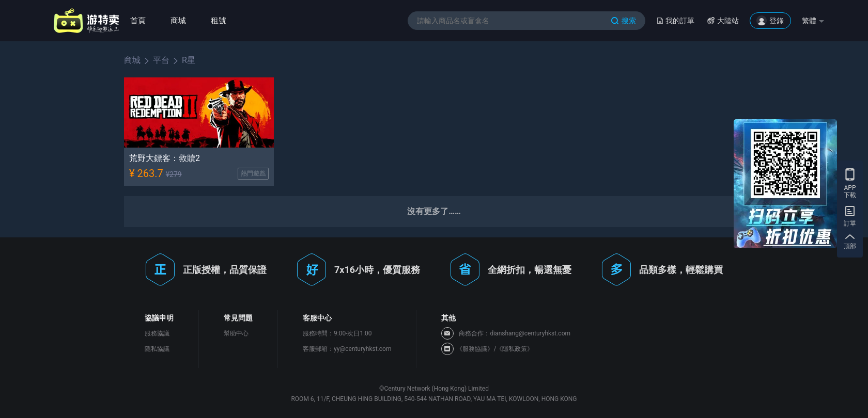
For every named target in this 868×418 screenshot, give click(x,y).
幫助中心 (236, 333)
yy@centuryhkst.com (362, 349)
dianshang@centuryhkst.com (530, 333)
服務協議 (157, 333)
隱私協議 (157, 349)
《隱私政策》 (515, 349)
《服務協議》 (475, 349)
